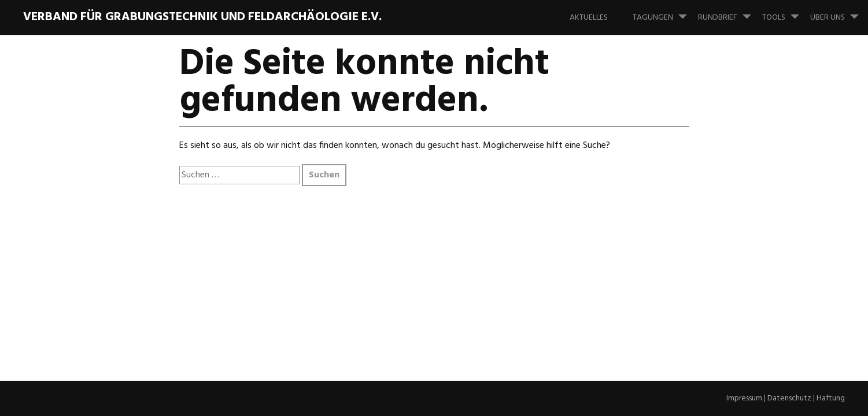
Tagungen (664, 12)
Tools (785, 12)
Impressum (744, 398)
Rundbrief (729, 12)
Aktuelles (589, 18)
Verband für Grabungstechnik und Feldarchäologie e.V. (202, 17)
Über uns (839, 12)
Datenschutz (789, 398)
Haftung (831, 398)
